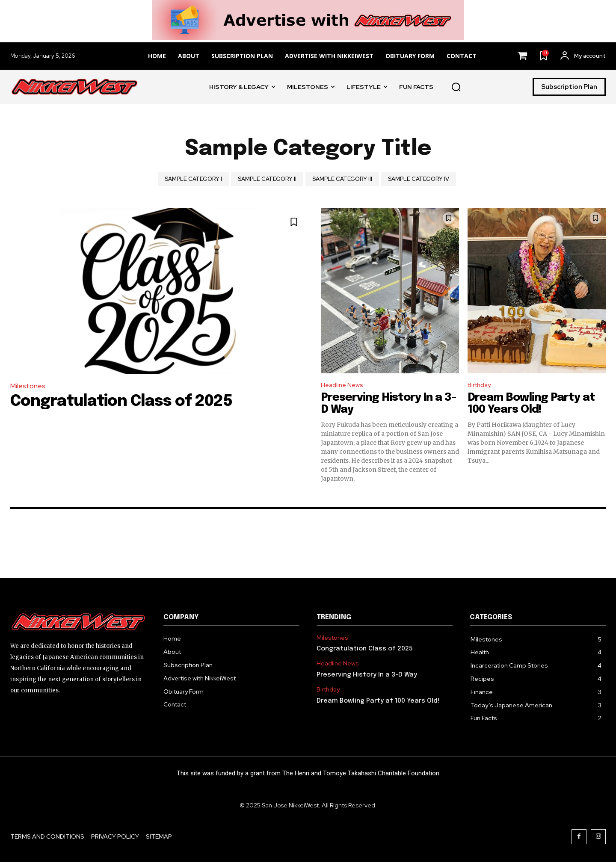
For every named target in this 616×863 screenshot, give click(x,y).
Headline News (344, 386)
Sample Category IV (419, 179)
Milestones (28, 386)
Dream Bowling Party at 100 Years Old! (531, 405)
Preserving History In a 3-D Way (367, 676)
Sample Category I (193, 179)
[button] (456, 87)
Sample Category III (342, 179)
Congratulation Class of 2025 (121, 402)
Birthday (481, 386)
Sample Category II (267, 179)
